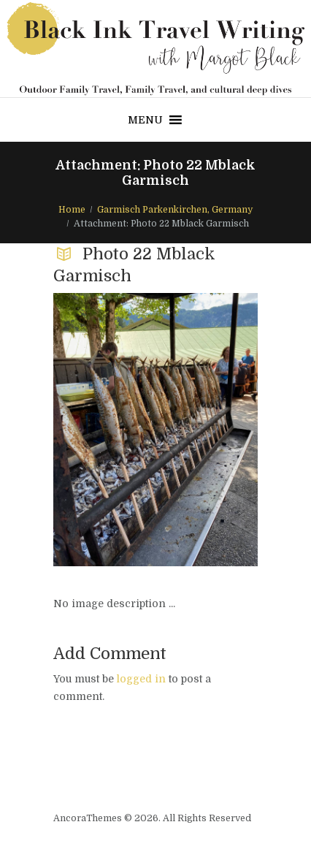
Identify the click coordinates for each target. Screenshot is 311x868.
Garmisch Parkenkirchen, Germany (175, 210)
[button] (145, 120)
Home (72, 210)
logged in (141, 679)
